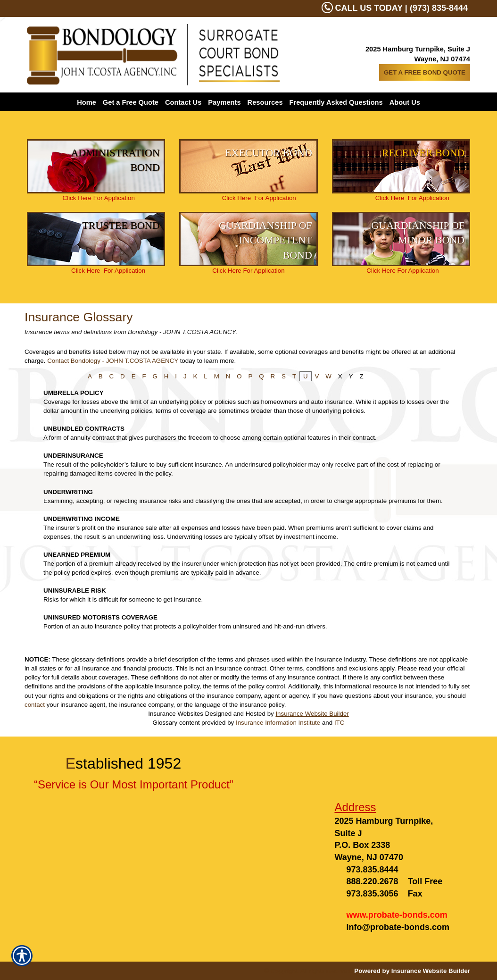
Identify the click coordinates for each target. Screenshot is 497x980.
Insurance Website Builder (312, 714)
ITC (339, 723)
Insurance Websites (176, 714)
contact (35, 705)
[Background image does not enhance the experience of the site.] (96, 166)
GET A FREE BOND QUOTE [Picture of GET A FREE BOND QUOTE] (425, 72)
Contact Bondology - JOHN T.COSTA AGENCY (113, 361)
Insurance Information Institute (278, 723)
